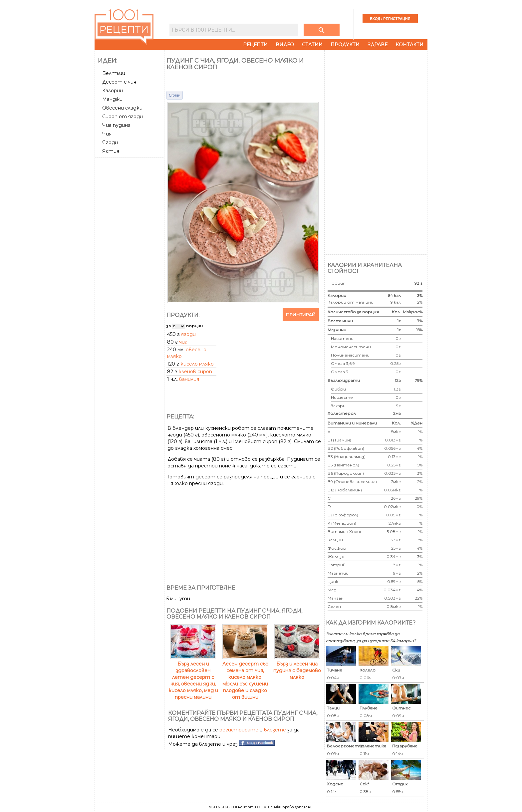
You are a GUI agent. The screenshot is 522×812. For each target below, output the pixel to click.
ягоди (188, 334)
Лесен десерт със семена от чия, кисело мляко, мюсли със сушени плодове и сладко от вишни (245, 677)
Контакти (409, 45)
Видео (285, 45)
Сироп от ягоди (123, 117)
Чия (107, 134)
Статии (312, 45)
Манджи (112, 99)
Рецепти (255, 45)
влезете (275, 730)
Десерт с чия (119, 82)
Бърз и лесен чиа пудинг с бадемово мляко (297, 667)
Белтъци (114, 73)
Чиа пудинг (116, 125)
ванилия (189, 379)
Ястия (111, 151)
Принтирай (301, 315)
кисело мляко (197, 364)
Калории (113, 91)
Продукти (345, 45)
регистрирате (239, 730)
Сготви (175, 95)
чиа (183, 342)
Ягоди (110, 142)
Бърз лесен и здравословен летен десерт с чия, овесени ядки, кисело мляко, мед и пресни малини (193, 677)
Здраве (378, 45)
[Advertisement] (130, 260)
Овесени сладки (122, 108)
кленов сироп (195, 372)
